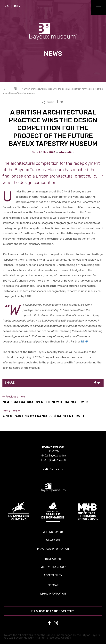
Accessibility (53, 575)
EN (17, 7)
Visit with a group (53, 567)
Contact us (53, 469)
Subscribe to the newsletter (53, 611)
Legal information (53, 594)
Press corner (53, 559)
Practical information (53, 549)
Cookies (66, 638)
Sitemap (53, 585)
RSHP (84, 342)
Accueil (15, 89)
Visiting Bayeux (53, 532)
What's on (53, 540)
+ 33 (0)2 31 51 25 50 (53, 460)
